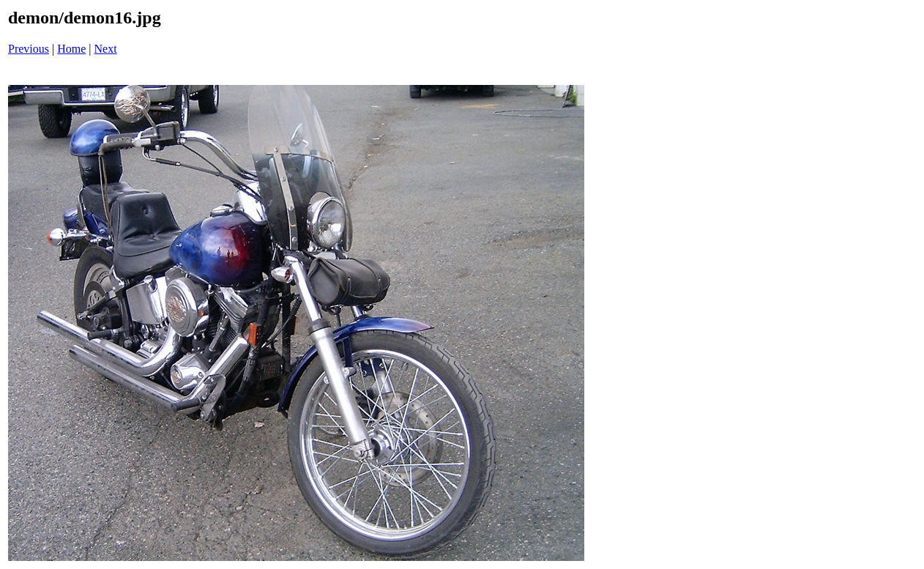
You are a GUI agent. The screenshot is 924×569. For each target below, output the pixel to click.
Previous (29, 49)
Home (71, 49)
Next (106, 49)
